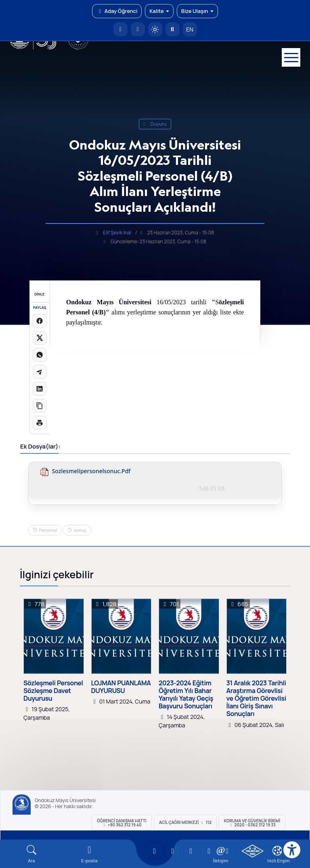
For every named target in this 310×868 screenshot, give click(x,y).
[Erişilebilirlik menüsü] (292, 850)
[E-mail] (90, 854)
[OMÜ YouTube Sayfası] (155, 851)
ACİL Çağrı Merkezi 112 (185, 822)
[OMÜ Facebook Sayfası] (227, 851)
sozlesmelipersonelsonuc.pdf (91, 471)
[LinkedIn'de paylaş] (40, 389)
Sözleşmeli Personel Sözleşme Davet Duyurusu (53, 691)
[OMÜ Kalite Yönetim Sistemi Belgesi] (252, 851)
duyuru (155, 124)
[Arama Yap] (173, 29)
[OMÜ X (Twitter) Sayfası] (209, 851)
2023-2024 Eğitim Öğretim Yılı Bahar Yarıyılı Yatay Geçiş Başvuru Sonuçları (186, 695)
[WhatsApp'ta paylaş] (40, 355)
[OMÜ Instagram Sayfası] (191, 851)
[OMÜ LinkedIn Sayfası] (173, 851)
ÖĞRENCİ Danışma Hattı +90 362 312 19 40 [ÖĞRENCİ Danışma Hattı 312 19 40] (122, 823)
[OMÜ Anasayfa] (120, 29)
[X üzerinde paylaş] (40, 338)
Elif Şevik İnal (117, 233)
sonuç (80, 530)
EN (190, 29)
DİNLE (39, 294)
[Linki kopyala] (40, 406)
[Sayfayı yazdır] (40, 423)
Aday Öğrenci (117, 11)
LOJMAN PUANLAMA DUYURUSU (121, 687)
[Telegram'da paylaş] (40, 372)
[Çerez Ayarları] (277, 851)
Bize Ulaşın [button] (197, 11)
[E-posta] (138, 29)
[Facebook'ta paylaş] (40, 321)
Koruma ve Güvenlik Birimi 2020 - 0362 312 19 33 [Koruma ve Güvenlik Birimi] (252, 823)
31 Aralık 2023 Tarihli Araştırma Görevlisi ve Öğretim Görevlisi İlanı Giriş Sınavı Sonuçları (256, 699)
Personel (48, 530)
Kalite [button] (159, 11)
